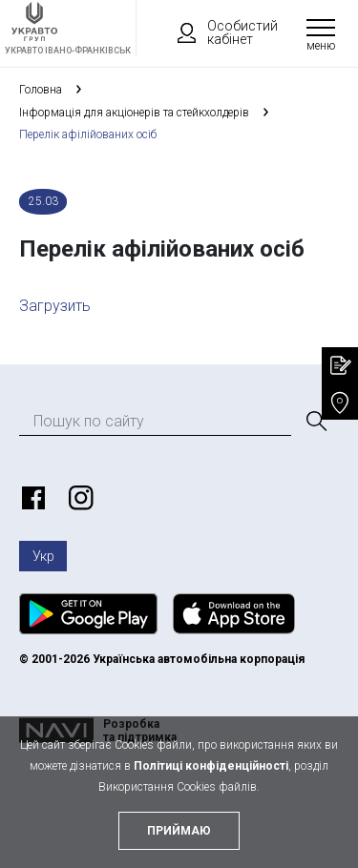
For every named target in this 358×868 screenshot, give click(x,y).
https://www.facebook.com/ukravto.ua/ (31, 498)
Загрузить (55, 306)
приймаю (179, 831)
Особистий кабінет (219, 32)
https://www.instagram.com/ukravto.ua (78, 498)
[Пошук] (315, 422)
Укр (43, 556)
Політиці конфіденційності (211, 766)
